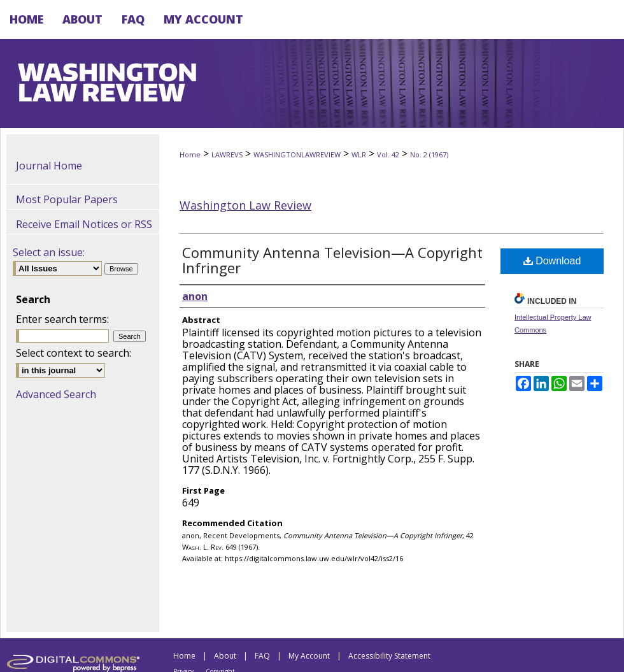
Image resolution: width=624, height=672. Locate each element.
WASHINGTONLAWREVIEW (297, 154)
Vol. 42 (388, 154)
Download (552, 261)
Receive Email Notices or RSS (84, 224)
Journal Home (49, 166)
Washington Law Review (245, 205)
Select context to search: (74, 353)
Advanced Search (56, 394)
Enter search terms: (62, 319)
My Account (309, 656)
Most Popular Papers (67, 199)
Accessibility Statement (389, 656)
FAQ (262, 656)
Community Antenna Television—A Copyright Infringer (332, 260)
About (225, 656)
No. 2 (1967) (429, 154)
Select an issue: (49, 252)
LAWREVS (227, 154)
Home (190, 154)
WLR (359, 154)
